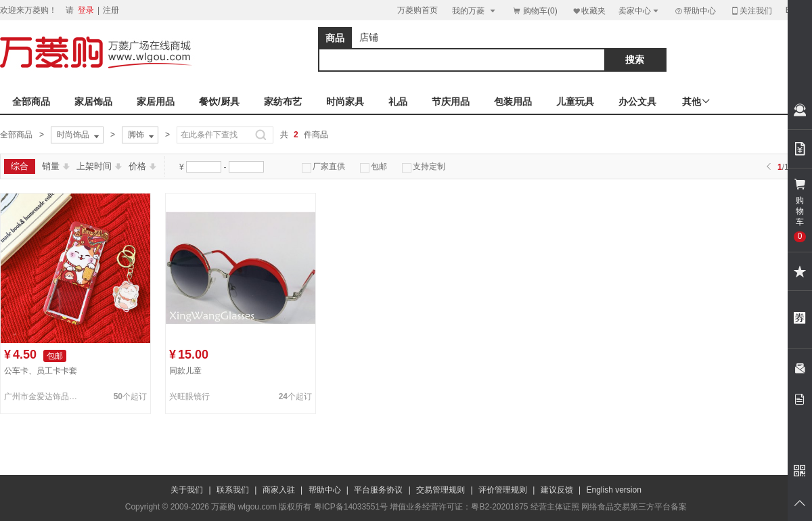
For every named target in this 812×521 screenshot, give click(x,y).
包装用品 (513, 101)
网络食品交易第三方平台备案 (634, 507)
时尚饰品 (79, 135)
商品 (335, 38)
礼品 (398, 101)
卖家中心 (639, 10)
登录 (86, 10)
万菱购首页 (418, 10)
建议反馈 (557, 490)
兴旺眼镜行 (189, 397)
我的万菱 (475, 10)
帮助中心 (695, 11)
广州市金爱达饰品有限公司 (43, 397)
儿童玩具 (575, 101)
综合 (20, 166)
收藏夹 (589, 10)
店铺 (369, 37)
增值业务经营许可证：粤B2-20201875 (459, 507)
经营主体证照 (555, 507)
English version (614, 490)
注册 (111, 10)
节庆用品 (451, 101)
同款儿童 (185, 371)
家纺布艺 (283, 101)
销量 (56, 166)
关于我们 (187, 490)
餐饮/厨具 (219, 101)
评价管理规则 (503, 490)
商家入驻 (279, 490)
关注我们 (751, 10)
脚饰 (142, 135)
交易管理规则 (441, 490)
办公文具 (637, 101)
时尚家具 (345, 101)
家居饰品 (93, 101)
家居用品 (156, 101)
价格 (142, 166)
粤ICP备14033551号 (351, 507)
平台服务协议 (378, 490)
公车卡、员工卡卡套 (41, 371)
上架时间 (99, 166)
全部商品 (31, 101)
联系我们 (233, 490)
